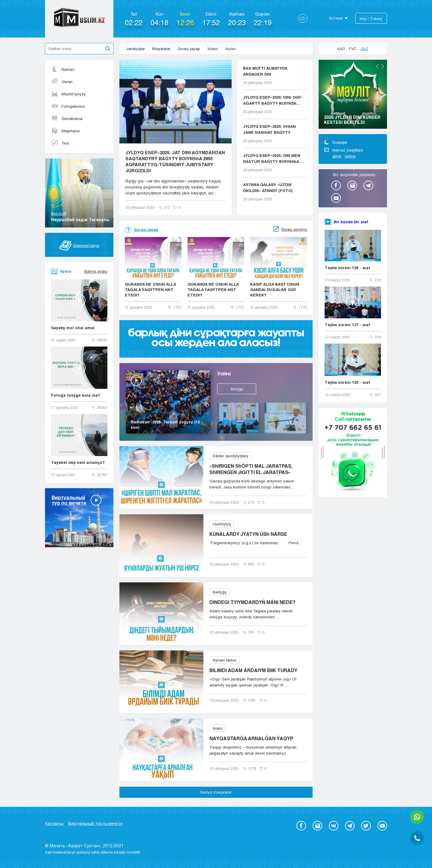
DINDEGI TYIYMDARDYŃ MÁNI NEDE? (252, 602)
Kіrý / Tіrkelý (371, 19)
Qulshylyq (222, 524)
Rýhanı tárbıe (225, 660)
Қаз (341, 49)
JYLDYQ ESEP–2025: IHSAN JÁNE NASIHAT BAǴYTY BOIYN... (269, 130)
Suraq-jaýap (189, 49)
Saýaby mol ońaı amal (73, 328)
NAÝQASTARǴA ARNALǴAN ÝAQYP (251, 738)
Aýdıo (231, 49)
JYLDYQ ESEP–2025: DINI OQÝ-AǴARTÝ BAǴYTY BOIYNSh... (273, 100)
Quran (62, 82)
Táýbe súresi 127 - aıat (347, 325)
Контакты (54, 823)
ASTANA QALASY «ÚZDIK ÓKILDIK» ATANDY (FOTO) (268, 188)
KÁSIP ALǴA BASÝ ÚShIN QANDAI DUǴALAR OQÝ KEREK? (275, 290)
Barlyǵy (237, 389)
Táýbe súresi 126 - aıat (347, 382)
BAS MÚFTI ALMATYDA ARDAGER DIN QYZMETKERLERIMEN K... (269, 71)
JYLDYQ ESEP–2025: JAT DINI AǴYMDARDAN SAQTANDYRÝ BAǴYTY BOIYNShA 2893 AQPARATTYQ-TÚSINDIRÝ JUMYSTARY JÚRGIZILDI (175, 161)
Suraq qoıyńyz (294, 229)
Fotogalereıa (68, 106)
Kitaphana (65, 131)
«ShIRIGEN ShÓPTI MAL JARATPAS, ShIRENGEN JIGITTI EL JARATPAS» (251, 469)
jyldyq (350, 156)
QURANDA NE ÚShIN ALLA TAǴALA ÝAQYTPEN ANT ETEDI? (150, 290)
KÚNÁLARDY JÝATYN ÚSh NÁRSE (248, 534)
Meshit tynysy (68, 94)
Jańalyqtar (135, 49)
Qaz (364, 49)
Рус (353, 49)
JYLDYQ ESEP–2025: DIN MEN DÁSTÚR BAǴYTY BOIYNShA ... (273, 158)
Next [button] (383, 66)
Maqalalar (161, 49)
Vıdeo (213, 49)
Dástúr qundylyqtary (231, 456)
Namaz (63, 69)
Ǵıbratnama (67, 119)
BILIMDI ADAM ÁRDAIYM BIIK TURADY (253, 670)
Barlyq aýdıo (96, 271)
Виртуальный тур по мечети (95, 823)
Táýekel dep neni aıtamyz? (78, 462)
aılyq (337, 156)
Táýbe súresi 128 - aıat (347, 268)
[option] (353, 95)
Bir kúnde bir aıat (351, 222)
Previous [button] (377, 66)
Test (60, 143)
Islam (217, 728)
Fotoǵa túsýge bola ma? (76, 395)
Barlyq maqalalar (216, 792)
